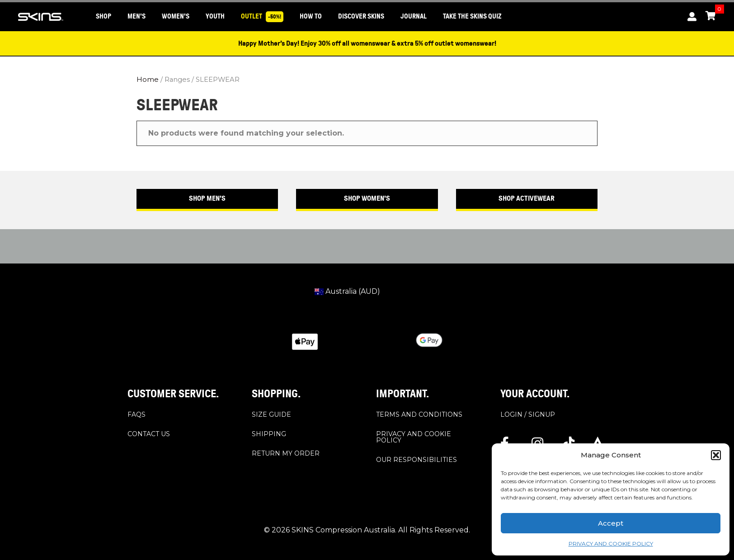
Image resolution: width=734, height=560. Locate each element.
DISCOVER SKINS (361, 16)
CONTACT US (149, 434)
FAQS (136, 414)
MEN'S (136, 16)
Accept (611, 523)
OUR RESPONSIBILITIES (416, 460)
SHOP (104, 16)
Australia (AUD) (347, 291)
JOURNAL (414, 16)
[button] (716, 455)
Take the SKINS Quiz (472, 16)
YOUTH (215, 16)
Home (148, 80)
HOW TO (311, 16)
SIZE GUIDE (271, 414)
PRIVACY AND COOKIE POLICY (611, 544)
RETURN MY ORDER (286, 453)
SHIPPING (269, 434)
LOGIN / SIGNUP (528, 414)
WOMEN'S (176, 16)
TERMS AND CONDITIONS (419, 414)
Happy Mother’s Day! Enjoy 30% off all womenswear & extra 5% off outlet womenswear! (367, 43)
